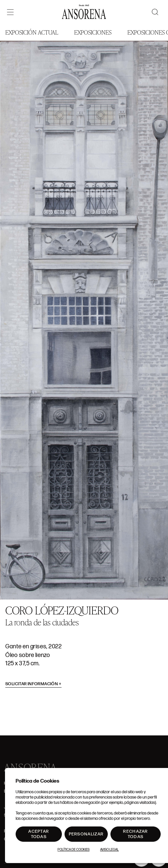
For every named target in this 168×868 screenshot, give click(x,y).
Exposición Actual (32, 32)
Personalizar (86, 834)
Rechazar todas (135, 834)
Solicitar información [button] (33, 684)
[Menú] (10, 12)
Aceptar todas (39, 834)
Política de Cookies (74, 850)
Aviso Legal (109, 850)
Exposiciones (93, 32)
